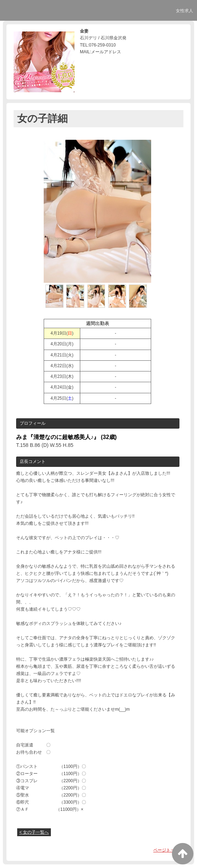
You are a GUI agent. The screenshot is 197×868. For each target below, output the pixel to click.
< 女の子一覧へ (34, 832)
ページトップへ (168, 850)
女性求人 (184, 11)
